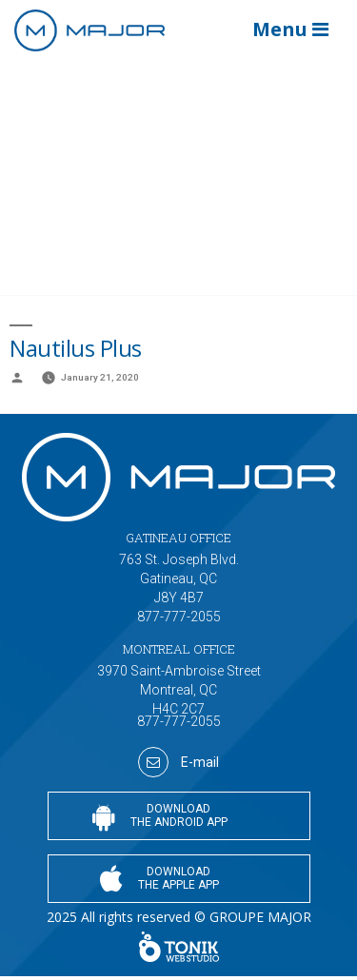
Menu (290, 29)
